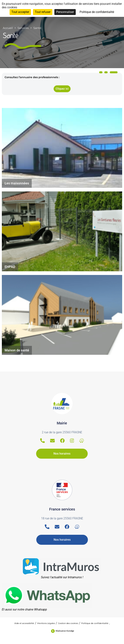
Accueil (8, 25)
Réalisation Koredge (65, 631)
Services (23, 25)
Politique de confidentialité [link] (97, 12)
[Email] (52, 441)
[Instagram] (72, 441)
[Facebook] (62, 441)
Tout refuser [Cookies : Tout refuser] (43, 12)
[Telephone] (42, 441)
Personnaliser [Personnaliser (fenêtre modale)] (65, 12)
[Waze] (82, 441)
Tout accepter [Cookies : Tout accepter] (20, 12)
